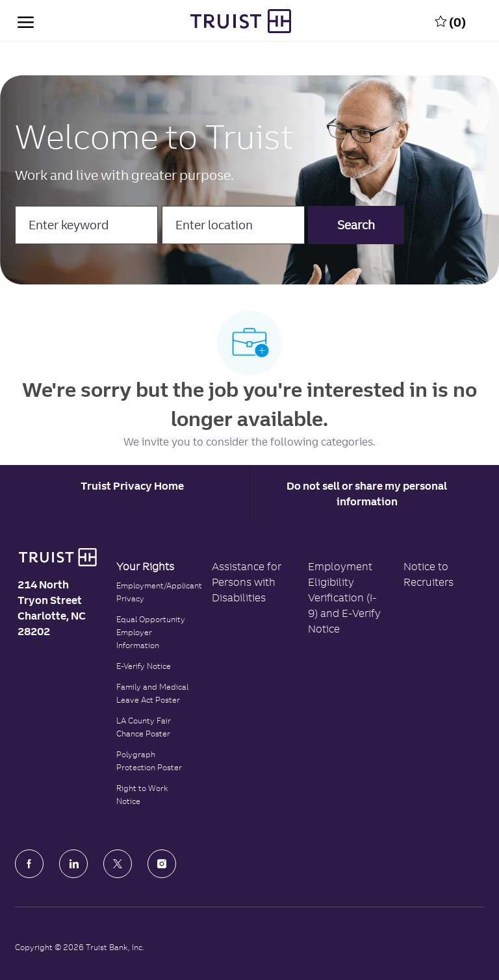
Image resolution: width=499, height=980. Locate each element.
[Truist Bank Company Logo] (240, 21)
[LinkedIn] (73, 864)
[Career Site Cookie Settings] (132, 486)
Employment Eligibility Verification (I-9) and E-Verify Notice (344, 597)
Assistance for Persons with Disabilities (247, 582)
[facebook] (29, 864)
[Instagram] (162, 864)
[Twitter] (118, 864)
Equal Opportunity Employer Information (151, 632)
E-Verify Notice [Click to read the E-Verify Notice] (144, 666)
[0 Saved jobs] (450, 21)
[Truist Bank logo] (58, 557)
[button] (356, 225)
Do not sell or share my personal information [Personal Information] (367, 494)
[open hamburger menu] (26, 21)
